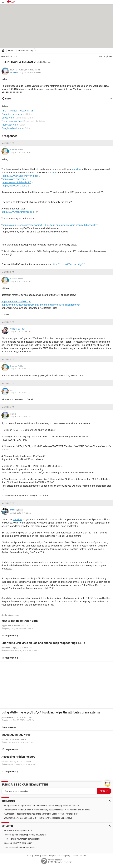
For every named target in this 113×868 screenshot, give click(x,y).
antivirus (77, 169)
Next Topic (104, 56)
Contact (75, 856)
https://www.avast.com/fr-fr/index (20, 176)
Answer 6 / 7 (8, 407)
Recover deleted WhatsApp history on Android (25, 835)
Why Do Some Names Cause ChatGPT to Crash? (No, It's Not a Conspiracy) (38, 818)
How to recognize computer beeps (19, 847)
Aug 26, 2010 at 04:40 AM (21, 417)
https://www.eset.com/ (14, 179)
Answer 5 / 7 (8, 383)
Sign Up (30, 856)
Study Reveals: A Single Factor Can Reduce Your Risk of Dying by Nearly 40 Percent (41, 806)
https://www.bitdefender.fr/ (17, 182)
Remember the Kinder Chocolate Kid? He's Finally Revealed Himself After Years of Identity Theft (47, 810)
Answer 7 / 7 (8, 503)
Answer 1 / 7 (8, 143)
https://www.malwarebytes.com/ (19, 212)
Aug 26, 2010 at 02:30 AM (21, 369)
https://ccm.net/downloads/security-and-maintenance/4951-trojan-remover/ (41, 305)
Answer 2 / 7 (8, 272)
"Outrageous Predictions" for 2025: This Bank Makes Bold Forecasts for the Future (41, 814)
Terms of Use (46, 856)
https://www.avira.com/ (15, 186)
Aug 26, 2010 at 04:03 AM (21, 393)
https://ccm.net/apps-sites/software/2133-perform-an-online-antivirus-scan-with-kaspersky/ (50, 225)
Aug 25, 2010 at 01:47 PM (21, 282)
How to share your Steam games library (22, 839)
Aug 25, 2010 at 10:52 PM (21, 332)
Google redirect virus (12, 128)
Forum (11, 51)
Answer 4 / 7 (8, 359)
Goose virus (8, 118)
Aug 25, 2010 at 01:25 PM (21, 153)
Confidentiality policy (62, 856)
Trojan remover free (12, 121)
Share (8, 99)
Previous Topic (11, 56)
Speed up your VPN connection (18, 843)
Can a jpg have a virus (13, 114)
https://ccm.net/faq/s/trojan (16, 301)
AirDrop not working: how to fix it (19, 831)
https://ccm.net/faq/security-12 (68, 264)
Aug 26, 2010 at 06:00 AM (30, 73)
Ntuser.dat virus (10, 125)
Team (37, 856)
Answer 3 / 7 (8, 322)
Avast (55, 173)
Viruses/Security (25, 51)
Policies (83, 856)
